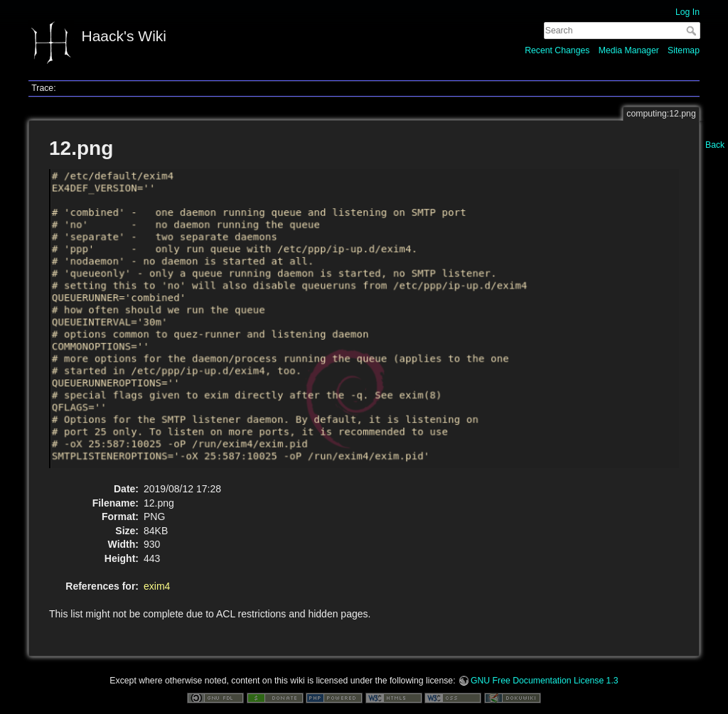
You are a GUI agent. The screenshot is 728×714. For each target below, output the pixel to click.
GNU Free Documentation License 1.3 (545, 681)
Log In (687, 12)
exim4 (157, 586)
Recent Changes (557, 50)
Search (693, 31)
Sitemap (684, 50)
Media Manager (629, 50)
